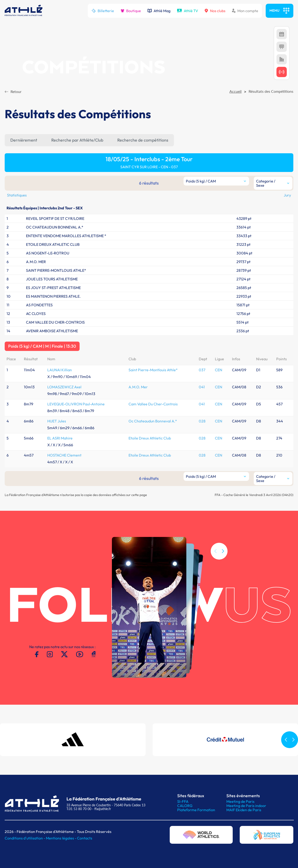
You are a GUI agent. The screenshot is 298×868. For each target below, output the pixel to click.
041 (202, 387)
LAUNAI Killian (60, 370)
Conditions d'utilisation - (25, 838)
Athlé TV (188, 11)
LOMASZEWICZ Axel (64, 387)
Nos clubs (215, 11)
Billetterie (103, 11)
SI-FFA (183, 801)
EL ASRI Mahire (60, 438)
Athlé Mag (159, 11)
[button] (223, 557)
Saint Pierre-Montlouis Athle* (153, 370)
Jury (287, 195)
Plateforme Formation (196, 810)
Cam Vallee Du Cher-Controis (153, 404)
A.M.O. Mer (138, 387)
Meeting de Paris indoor (246, 806)
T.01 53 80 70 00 (79, 809)
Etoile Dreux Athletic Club (150, 438)
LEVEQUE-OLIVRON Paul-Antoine (76, 404)
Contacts (85, 838)
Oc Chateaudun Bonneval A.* (153, 421)
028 (202, 421)
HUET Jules (57, 421)
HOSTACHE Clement (64, 455)
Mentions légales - (61, 838)
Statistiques (17, 195)
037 (202, 370)
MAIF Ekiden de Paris (244, 810)
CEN (219, 370)
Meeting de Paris (240, 801)
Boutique (131, 11)
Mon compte (245, 11)
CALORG (185, 806)
